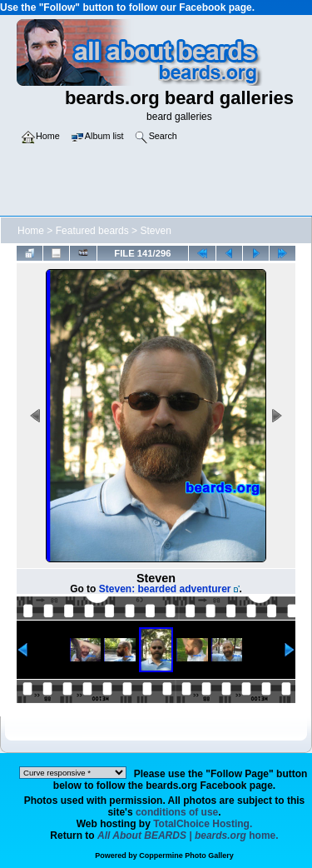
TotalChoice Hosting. (203, 824)
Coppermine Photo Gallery (186, 856)
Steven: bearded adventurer (165, 589)
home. (188, 836)
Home (31, 231)
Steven (155, 231)
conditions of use (177, 812)
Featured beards (92, 231)
